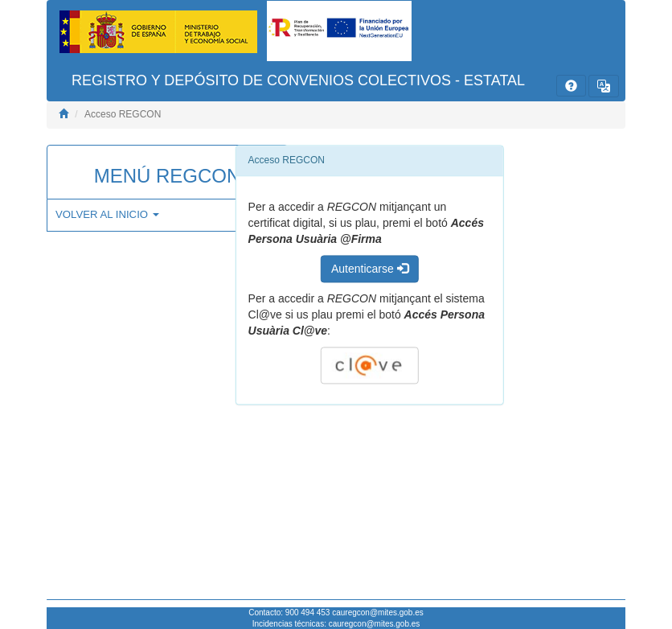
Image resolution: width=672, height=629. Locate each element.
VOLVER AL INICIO (107, 214)
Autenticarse (370, 269)
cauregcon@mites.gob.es (378, 613)
